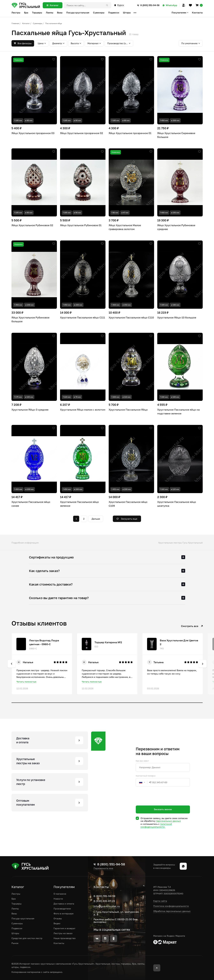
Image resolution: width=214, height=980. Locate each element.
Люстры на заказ (63, 933)
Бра (14, 899)
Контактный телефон (146, 776)
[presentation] (160, 802)
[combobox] (144, 782)
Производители (62, 909)
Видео (57, 923)
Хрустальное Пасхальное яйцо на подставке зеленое (178, 412)
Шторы (15, 933)
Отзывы (58, 918)
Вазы (14, 913)
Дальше (96, 519)
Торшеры (16, 904)
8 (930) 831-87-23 (104, 901)
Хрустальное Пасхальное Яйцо (128, 410)
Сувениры (38, 23)
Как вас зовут (142, 761)
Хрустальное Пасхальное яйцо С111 (83, 317)
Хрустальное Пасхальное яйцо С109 (128, 504)
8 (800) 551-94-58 (104, 896)
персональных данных (168, 821)
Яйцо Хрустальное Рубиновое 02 (32, 225)
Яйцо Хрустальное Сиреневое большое (176, 135)
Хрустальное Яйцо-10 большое (177, 317)
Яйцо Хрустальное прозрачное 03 (33, 133)
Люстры (16, 894)
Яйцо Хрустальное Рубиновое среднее (176, 227)
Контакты (197, 13)
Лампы (15, 909)
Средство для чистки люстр (27, 938)
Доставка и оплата (64, 904)
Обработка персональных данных (172, 911)
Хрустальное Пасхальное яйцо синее (31, 504)
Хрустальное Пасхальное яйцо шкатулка (177, 504)
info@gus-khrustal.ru (107, 906)
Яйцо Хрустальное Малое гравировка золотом (125, 227)
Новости (58, 899)
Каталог (26, 23)
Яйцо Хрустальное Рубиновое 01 (81, 225)
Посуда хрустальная (23, 918)
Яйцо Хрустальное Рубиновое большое (30, 319)
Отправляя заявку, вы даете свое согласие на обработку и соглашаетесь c (164, 823)
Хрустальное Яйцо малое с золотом (83, 410)
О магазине (60, 894)
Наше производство (65, 938)
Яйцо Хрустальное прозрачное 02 (82, 133)
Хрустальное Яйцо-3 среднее (30, 410)
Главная (15, 23)
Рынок (15, 943)
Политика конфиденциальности (171, 906)
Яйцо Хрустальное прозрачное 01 (130, 133)
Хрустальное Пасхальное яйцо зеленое (79, 504)
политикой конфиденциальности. (156, 825)
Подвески (17, 928)
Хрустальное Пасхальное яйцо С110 (131, 317)
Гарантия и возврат (64, 928)
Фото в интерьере (63, 913)
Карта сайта (160, 901)
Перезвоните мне (103, 868)
